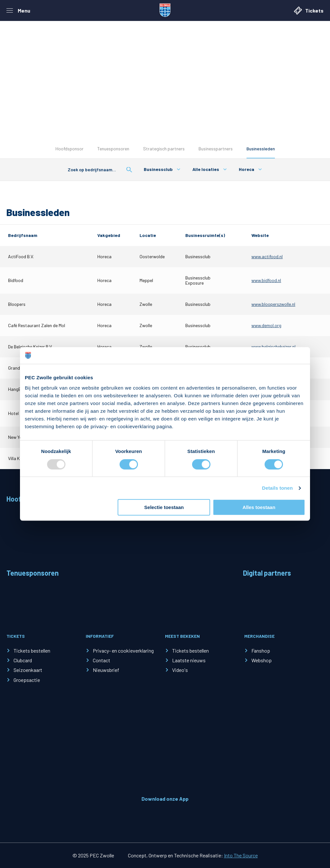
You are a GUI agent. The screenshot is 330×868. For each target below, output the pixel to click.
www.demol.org (266, 325)
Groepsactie (27, 680)
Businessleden (261, 149)
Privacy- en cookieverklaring (123, 651)
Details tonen (277, 488)
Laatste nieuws (189, 660)
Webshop (262, 660)
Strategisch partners (164, 149)
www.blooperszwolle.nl (273, 304)
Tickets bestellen (32, 651)
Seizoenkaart (28, 670)
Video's (180, 670)
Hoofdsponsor (69, 149)
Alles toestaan (259, 507)
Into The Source (241, 855)
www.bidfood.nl (266, 280)
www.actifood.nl (267, 256)
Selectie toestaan (164, 507)
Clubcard (23, 660)
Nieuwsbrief (106, 670)
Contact (102, 660)
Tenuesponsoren (113, 149)
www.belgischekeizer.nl (273, 347)
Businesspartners (216, 149)
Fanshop (261, 651)
